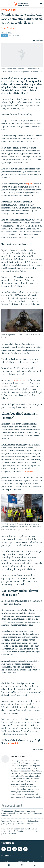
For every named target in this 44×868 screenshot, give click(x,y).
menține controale (19, 380)
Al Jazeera (29, 472)
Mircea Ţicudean (8, 28)
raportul (30, 184)
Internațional (9, 10)
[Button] (38, 41)
